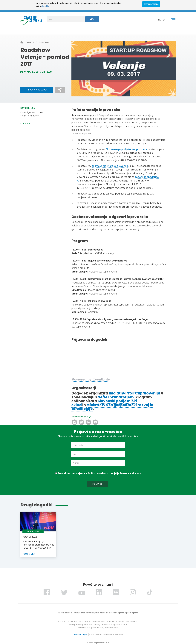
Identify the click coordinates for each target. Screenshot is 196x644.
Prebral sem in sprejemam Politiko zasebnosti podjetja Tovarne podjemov (99, 473)
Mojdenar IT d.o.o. (101, 643)
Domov (30, 42)
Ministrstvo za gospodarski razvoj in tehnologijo (112, 407)
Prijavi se (97, 484)
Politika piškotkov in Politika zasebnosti (106, 634)
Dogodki (44, 42)
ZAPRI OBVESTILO (151, 4)
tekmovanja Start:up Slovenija (110, 166)
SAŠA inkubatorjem (116, 397)
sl (159, 20)
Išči (92, 19)
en (164, 20)
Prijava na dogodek (37, 90)
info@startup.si (81, 634)
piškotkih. (45, 6)
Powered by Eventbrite (91, 379)
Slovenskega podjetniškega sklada (126, 149)
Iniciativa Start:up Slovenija (134, 393)
